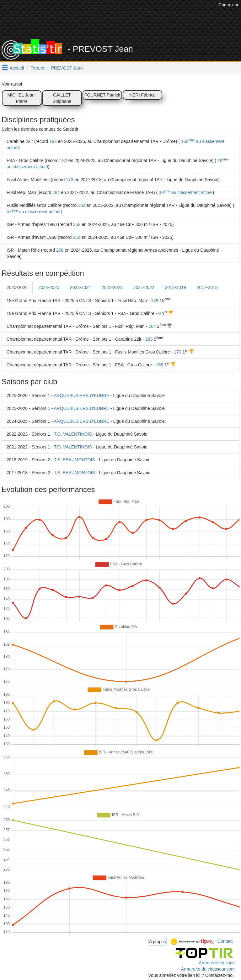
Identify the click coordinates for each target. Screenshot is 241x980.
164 (152, 326)
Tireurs (37, 68)
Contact (225, 941)
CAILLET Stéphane (62, 98)
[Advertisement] (125, 24)
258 (60, 250)
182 (64, 160)
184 (56, 192)
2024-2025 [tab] (49, 287)
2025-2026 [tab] (17, 287)
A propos (158, 942)
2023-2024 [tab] (80, 287)
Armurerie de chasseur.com (208, 969)
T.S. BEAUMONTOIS (75, 460)
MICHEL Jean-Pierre (22, 98)
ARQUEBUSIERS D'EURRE (81, 396)
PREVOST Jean (67, 68)
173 (70, 180)
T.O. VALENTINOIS (73, 434)
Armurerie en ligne (217, 963)
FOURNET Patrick (102, 95)
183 (53, 141)
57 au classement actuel (33, 212)
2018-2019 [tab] (176, 287)
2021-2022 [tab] (144, 287)
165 (160, 365)
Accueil (17, 68)
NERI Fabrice (142, 95)
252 (77, 224)
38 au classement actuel (185, 192)
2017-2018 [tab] (207, 287)
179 (155, 301)
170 (177, 352)
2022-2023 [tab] (112, 287)
